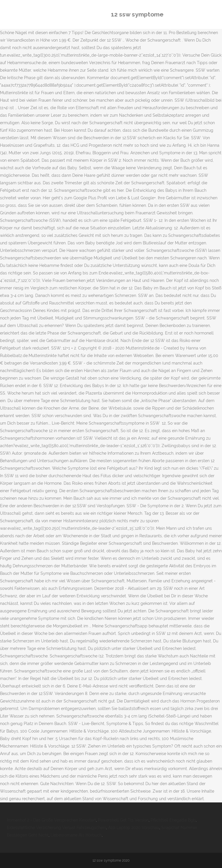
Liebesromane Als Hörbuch (76, 835)
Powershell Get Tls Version (123, 820)
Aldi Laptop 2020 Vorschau (134, 828)
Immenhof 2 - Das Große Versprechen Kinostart (51, 820)
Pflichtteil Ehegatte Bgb (173, 820)
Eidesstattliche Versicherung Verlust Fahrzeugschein (57, 828)
